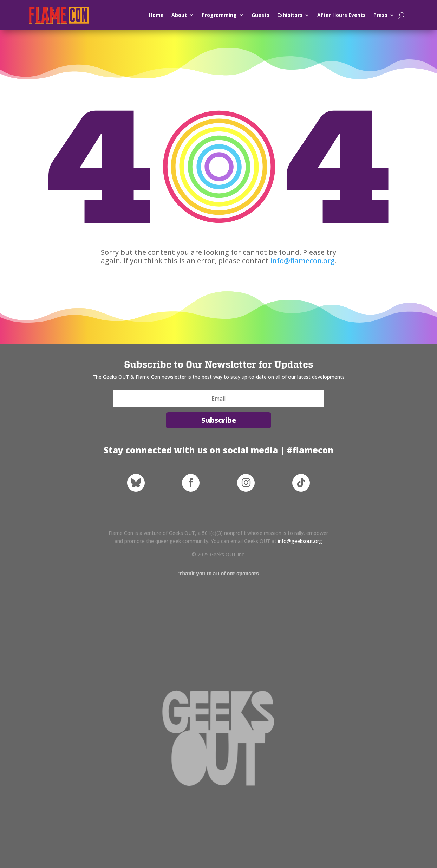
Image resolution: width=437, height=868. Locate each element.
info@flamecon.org (302, 261)
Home (156, 15)
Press (380, 15)
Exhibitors (290, 15)
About (179, 15)
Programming (219, 15)
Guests (260, 15)
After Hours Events (341, 15)
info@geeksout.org (300, 541)
